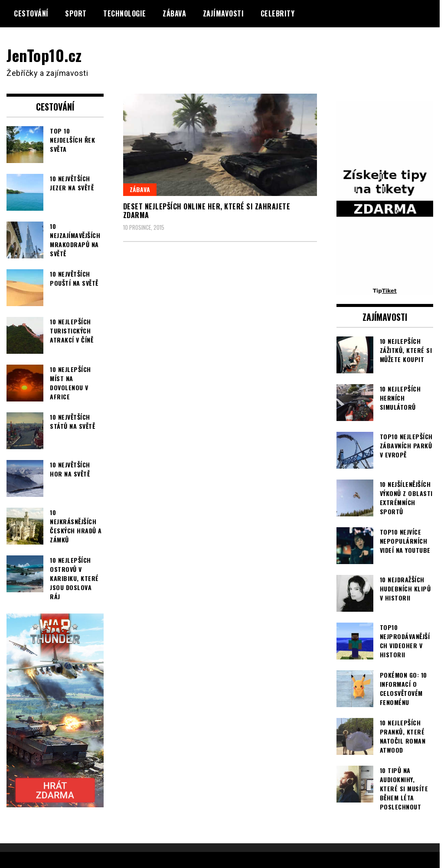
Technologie (125, 13)
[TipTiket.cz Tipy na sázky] (385, 290)
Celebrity (278, 13)
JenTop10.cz (44, 55)
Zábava (174, 13)
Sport (76, 13)
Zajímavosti (224, 13)
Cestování (31, 13)
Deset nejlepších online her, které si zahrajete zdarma (207, 211)
